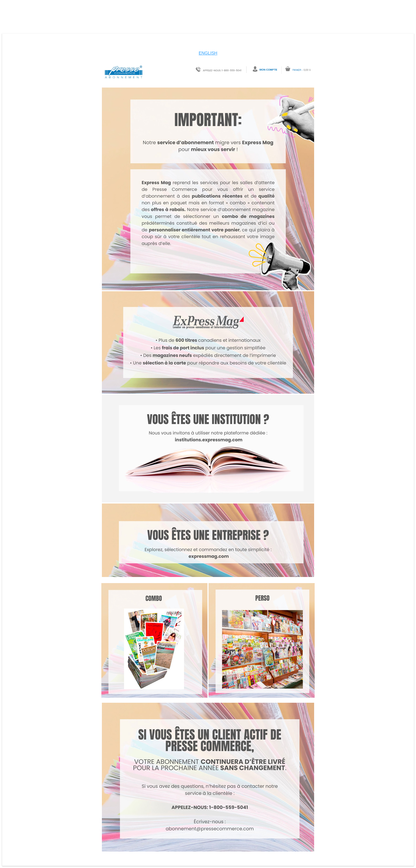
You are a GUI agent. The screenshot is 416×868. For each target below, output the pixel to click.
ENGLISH (208, 53)
